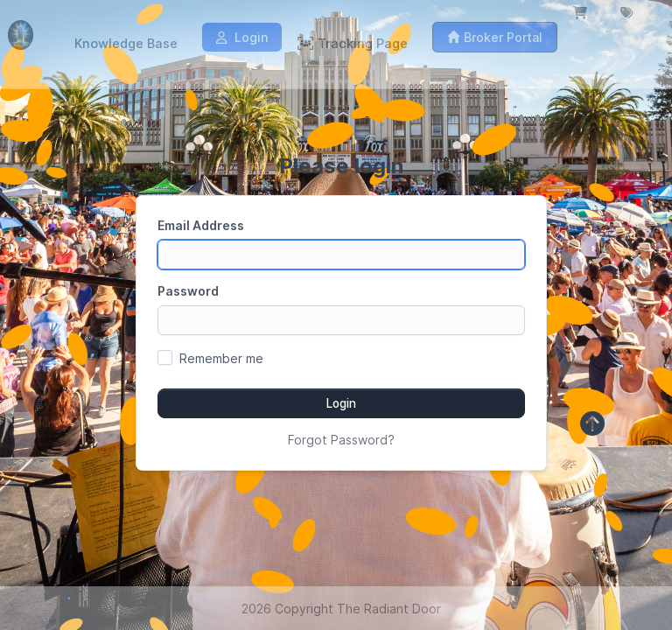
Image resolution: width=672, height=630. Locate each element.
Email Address (201, 225)
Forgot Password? (341, 440)
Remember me (221, 358)
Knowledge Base (126, 44)
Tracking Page (353, 44)
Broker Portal (495, 37)
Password (188, 291)
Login (242, 37)
